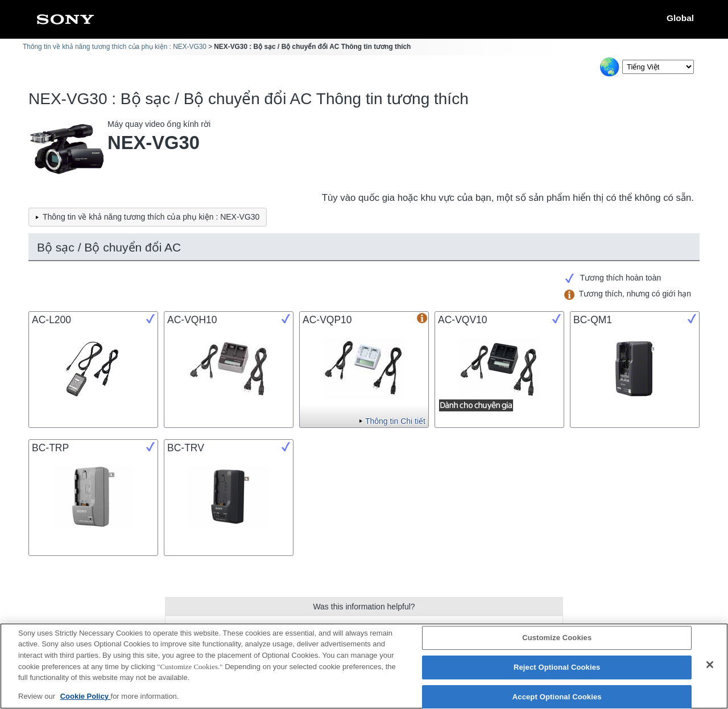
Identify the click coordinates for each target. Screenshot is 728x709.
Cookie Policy (86, 702)
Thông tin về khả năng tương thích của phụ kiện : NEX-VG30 (115, 47)
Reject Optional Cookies (557, 674)
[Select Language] (658, 67)
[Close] (710, 671)
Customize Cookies (557, 644)
